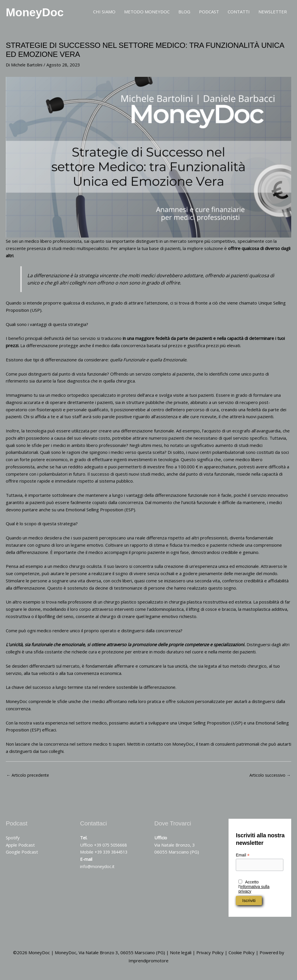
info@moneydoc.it (98, 869)
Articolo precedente (29, 778)
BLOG (184, 13)
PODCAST (209, 13)
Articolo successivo (269, 778)
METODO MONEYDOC (147, 13)
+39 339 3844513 (113, 855)
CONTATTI (239, 13)
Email (243, 858)
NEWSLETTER (273, 13)
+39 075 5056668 (112, 848)
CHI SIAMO (104, 13)
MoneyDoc (42, 13)
